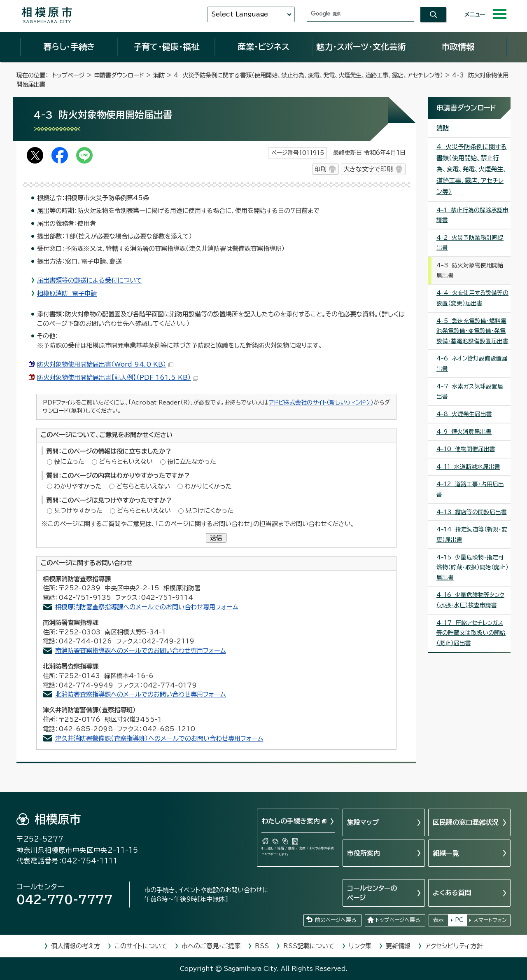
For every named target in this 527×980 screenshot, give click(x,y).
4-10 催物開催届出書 (466, 449)
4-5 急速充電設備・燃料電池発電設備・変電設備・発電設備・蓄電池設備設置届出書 (472, 331)
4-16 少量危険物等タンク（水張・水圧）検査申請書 (470, 600)
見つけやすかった (78, 511)
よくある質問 (452, 893)
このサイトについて (141, 946)
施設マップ (363, 822)
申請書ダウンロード (119, 75)
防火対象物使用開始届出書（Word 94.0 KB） (105, 364)
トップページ (69, 75)
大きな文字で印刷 (368, 169)
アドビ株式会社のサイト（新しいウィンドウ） (321, 402)
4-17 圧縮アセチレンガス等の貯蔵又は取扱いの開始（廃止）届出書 (471, 633)
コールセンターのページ (372, 893)
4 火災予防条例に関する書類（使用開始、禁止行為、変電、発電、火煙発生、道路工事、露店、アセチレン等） (308, 75)
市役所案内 (364, 853)
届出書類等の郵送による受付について (90, 280)
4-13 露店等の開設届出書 (472, 512)
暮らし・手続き (69, 47)
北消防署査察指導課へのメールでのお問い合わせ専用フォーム (141, 694)
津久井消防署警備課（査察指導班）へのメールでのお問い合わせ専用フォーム (159, 738)
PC (459, 920)
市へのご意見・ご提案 (211, 946)
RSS (262, 946)
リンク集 (360, 946)
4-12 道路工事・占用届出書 (470, 489)
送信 (216, 538)
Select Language (240, 14)
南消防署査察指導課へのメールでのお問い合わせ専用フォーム (141, 651)
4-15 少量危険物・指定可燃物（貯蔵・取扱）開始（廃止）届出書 (472, 567)
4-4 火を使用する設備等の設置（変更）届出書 (472, 298)
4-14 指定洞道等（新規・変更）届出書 (472, 534)
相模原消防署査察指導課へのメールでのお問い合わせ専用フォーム (147, 607)
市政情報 (458, 47)
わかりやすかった (78, 486)
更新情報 (398, 946)
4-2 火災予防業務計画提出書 (470, 243)
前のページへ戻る (336, 920)
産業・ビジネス (263, 47)
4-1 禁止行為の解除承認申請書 (472, 215)
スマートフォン (490, 920)
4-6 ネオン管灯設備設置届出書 (472, 364)
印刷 (320, 169)
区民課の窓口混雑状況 (466, 822)
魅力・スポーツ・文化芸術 (361, 47)
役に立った (69, 462)
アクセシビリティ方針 (454, 946)
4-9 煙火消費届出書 (464, 432)
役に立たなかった (192, 462)
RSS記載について (309, 946)
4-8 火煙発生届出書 (464, 414)
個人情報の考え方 (76, 946)
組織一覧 (446, 853)
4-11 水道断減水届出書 (468, 467)
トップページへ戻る (398, 920)
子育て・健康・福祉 (166, 47)
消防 (159, 75)
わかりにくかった (208, 486)
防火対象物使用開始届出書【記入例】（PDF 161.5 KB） (118, 378)
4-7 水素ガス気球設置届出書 (470, 392)
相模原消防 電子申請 (67, 294)
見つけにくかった (209, 511)
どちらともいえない (126, 462)
